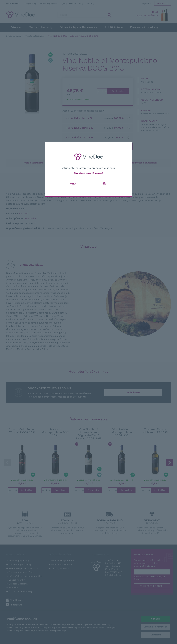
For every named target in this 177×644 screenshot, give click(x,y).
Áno (73, 183)
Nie (104, 183)
